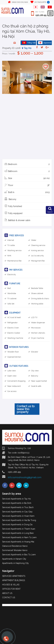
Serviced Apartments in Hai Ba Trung (19, 520)
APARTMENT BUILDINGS (14, 580)
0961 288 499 (41, 15)
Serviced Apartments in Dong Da (17, 525)
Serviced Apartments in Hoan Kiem (18, 516)
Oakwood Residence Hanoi (15, 546)
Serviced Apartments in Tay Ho (16, 499)
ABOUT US (7, 593)
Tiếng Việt (29, 43)
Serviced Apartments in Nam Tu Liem (19, 537)
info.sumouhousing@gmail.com (25, 477)
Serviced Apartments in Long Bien (18, 533)
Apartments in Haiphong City (15, 563)
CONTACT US (9, 597)
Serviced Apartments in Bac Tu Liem (19, 555)
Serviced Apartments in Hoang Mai (18, 542)
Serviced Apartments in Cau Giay (17, 512)
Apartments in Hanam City (14, 559)
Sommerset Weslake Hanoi (15, 550)
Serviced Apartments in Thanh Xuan (19, 529)
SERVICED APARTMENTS (14, 576)
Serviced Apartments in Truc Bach (18, 507)
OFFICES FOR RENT (11, 589)
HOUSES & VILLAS (11, 585)
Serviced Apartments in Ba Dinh (17, 503)
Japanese (45, 43)
